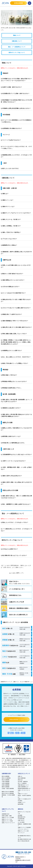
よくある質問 (21, 822)
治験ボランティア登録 (7, 821)
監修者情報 (21, 804)
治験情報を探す (7, 773)
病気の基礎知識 (22, 778)
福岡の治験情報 (6, 787)
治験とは (20, 776)
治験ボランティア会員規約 (24, 827)
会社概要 (20, 815)
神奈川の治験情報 (6, 778)
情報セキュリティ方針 (23, 831)
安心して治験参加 (22, 783)
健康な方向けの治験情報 (8, 792)
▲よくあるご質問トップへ (17, 573)
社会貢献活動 (21, 819)
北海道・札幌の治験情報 (8, 788)
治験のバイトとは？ (23, 794)
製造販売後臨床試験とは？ (24, 788)
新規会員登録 (18, 3)
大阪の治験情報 (6, 783)
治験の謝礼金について (23, 785)
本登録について (22, 802)
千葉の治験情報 (6, 782)
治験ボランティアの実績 (8, 817)
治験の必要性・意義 (7, 816)
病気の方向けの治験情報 (8, 793)
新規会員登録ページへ (17, 719)
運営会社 (21, 809)
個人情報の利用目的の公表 (24, 839)
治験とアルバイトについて (8, 823)
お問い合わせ (21, 820)
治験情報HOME (6, 814)
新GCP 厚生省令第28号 (24, 841)
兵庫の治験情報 (6, 785)
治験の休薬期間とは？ (23, 787)
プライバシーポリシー (23, 829)
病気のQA (20, 780)
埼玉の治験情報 (6, 780)
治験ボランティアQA (7, 819)
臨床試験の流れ (22, 817)
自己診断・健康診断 (23, 782)
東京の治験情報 (6, 776)
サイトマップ (21, 833)
